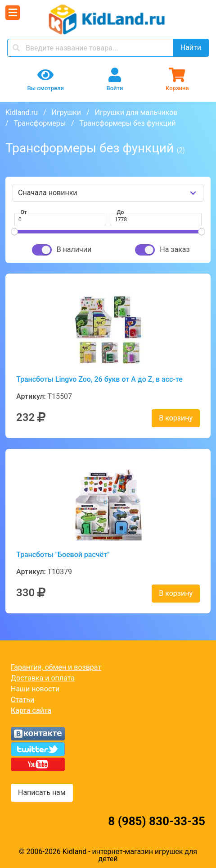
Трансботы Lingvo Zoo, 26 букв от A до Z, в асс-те (99, 379)
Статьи (22, 700)
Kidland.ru (22, 112)
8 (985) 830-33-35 (157, 821)
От (24, 212)
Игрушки (66, 112)
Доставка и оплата (43, 678)
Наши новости (35, 689)
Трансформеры (40, 123)
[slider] (14, 232)
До (121, 212)
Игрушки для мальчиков (136, 112)
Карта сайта (31, 710)
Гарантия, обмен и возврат (56, 667)
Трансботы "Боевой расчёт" (63, 555)
